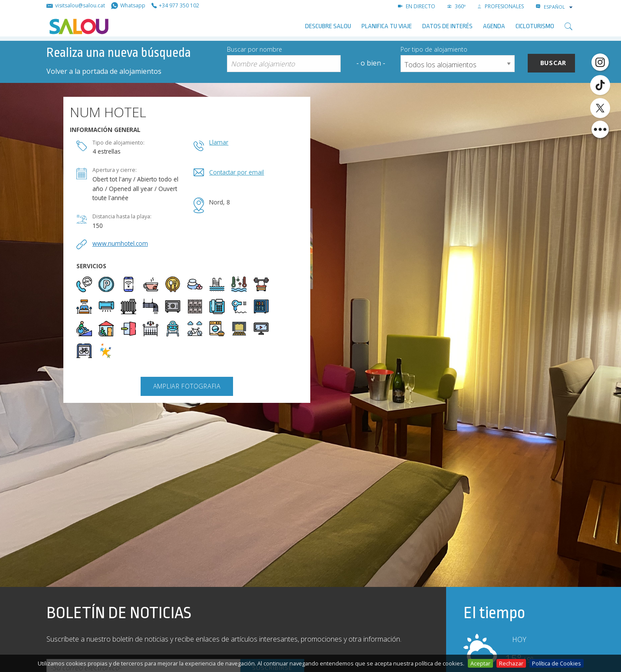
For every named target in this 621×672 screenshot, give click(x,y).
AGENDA (494, 26)
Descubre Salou (328, 26)
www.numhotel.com (120, 243)
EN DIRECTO (417, 6)
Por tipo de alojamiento (434, 49)
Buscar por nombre (255, 49)
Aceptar (480, 663)
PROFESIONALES (501, 6)
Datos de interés (447, 26)
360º (457, 6)
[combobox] (559, 7)
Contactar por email (237, 172)
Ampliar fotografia (187, 386)
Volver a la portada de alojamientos (104, 71)
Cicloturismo (535, 26)
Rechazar (511, 663)
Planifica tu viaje (387, 26)
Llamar (219, 142)
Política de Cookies (557, 663)
